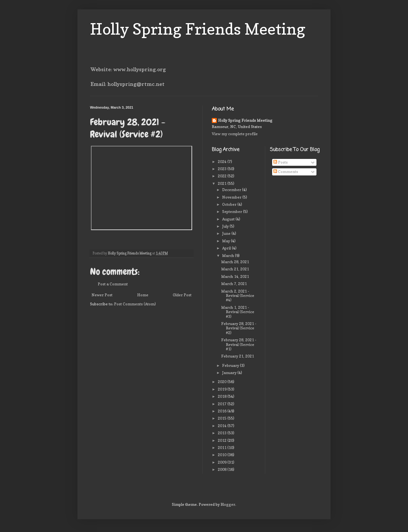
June (227, 233)
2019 (223, 389)
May (226, 241)
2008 (223, 469)
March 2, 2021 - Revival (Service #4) (238, 296)
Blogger (228, 504)
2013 (223, 433)
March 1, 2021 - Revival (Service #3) (238, 312)
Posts (281, 162)
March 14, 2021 (235, 276)
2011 (223, 448)
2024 (223, 162)
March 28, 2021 (235, 262)
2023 (223, 169)
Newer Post (102, 295)
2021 (223, 183)
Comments (286, 172)
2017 (223, 404)
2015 (223, 418)
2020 (223, 382)
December (232, 190)
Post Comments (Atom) (135, 304)
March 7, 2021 (234, 284)
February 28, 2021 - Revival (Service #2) (239, 328)
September (233, 212)
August (229, 219)
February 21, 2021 (238, 356)
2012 (223, 440)
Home (143, 295)
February (231, 365)
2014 (223, 426)
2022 (223, 176)
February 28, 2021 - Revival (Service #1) (239, 344)
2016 (223, 411)
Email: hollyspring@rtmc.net (128, 84)
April (227, 248)
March (229, 256)
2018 (223, 396)
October (230, 204)
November (232, 197)
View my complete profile (235, 134)
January (230, 373)
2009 (223, 462)
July (226, 226)
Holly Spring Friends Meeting (198, 29)
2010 (223, 455)
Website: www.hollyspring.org (128, 69)
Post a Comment (113, 284)
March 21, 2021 (235, 269)
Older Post (182, 295)
